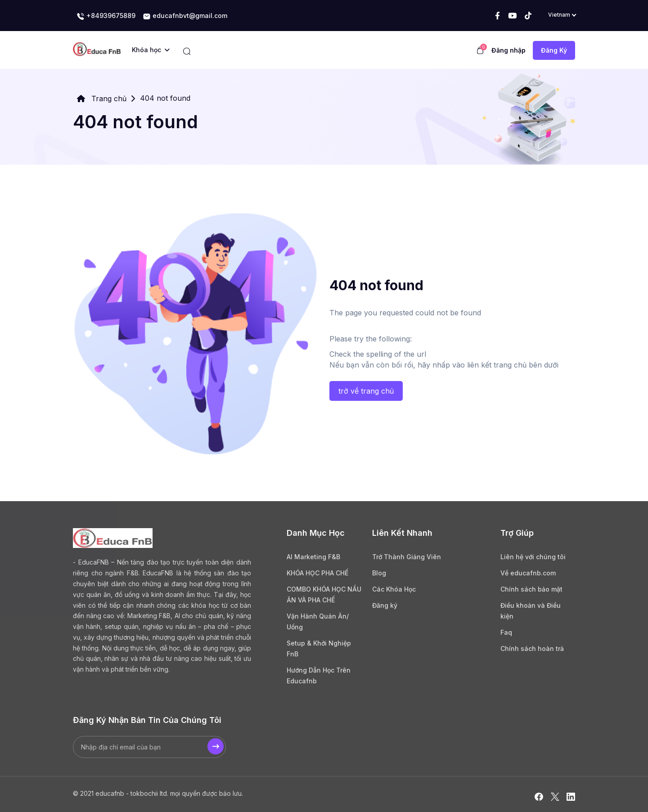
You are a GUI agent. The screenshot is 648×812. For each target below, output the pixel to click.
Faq (506, 632)
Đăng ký (385, 605)
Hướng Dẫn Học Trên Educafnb (319, 675)
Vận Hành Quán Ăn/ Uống (318, 621)
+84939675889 (106, 16)
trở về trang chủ (366, 391)
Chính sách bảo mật (531, 589)
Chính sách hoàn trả (532, 648)
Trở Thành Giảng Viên (407, 557)
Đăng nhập (508, 50)
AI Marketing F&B (313, 557)
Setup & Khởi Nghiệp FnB (319, 648)
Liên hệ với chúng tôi (533, 557)
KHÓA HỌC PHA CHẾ (317, 573)
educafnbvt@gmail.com (185, 16)
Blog (379, 573)
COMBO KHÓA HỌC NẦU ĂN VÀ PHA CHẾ (324, 594)
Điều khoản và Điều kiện (531, 611)
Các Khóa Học (394, 589)
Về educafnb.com (528, 573)
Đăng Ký (554, 50)
